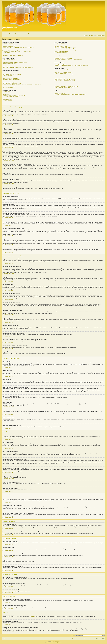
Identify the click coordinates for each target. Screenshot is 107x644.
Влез (103, 35)
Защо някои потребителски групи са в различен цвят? (66, 50)
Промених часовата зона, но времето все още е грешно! (15, 62)
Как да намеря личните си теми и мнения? (64, 75)
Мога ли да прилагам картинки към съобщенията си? (14, 96)
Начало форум (26, 33)
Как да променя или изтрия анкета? (10, 77)
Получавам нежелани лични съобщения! (63, 58)
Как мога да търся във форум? (61, 70)
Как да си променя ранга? (8, 66)
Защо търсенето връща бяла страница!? (63, 72)
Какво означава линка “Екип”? (61, 53)
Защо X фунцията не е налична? (61, 93)
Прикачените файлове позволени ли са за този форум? (66, 86)
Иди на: (73, 635)
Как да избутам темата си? (8, 87)
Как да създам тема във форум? (9, 72)
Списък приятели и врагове (60, 64)
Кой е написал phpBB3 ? (60, 92)
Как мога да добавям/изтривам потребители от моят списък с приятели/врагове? (72, 65)
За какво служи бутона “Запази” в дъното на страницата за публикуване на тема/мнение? (22, 85)
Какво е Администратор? (60, 44)
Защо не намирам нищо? (60, 71)
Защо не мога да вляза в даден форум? (11, 79)
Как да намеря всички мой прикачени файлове (64, 88)
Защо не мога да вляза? (8, 44)
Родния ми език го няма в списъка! (10, 64)
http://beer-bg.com (57, 641)
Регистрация (98, 35)
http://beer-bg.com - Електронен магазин (13, 33)
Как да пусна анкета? (7, 76)
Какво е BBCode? (6, 92)
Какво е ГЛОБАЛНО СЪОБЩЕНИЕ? (10, 97)
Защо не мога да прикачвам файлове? (11, 81)
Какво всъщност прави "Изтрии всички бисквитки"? (13, 55)
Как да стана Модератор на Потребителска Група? (65, 49)
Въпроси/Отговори (89, 35)
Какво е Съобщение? (7, 98)
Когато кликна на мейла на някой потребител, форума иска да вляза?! (18, 67)
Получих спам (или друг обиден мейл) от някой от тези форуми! (68, 60)
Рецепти (60, 642)
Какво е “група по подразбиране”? (62, 51)
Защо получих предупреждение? (9, 82)
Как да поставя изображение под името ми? (12, 65)
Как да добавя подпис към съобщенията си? (12, 74)
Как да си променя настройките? (9, 60)
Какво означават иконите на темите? (10, 102)
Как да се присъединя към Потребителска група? (65, 48)
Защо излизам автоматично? (9, 46)
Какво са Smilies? (6, 94)
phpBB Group (33, 617)
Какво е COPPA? (6, 53)
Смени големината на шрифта (103, 33)
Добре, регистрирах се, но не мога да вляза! (12, 50)
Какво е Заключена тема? (8, 101)
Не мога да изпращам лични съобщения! (63, 57)
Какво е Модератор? (59, 45)
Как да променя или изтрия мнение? (10, 73)
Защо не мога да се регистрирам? (10, 54)
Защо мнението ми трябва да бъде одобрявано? (13, 86)
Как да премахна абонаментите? (61, 82)
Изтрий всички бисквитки (78, 639)
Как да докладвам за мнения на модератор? (12, 83)
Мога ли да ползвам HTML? (8, 93)
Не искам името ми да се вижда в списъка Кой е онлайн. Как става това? (18, 48)
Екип (71, 639)
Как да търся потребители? (60, 74)
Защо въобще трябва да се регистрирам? (11, 45)
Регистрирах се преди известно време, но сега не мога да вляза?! (17, 51)
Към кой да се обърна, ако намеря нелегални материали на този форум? (70, 95)
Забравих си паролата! (7, 49)
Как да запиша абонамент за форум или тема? (65, 81)
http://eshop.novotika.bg (53, 642)
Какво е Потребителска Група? (61, 46)
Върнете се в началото (9, 116)
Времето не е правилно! (8, 61)
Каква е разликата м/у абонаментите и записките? (65, 79)
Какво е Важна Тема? (7, 99)
